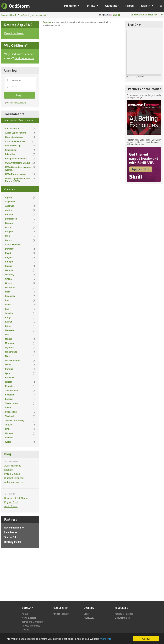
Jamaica (20, 313)
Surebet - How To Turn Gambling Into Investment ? (24, 15)
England (20, 257)
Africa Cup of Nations (20, 133)
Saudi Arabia (20, 390)
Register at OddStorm (16, 498)
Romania (20, 378)
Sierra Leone (20, 403)
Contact (26, 630)
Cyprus (20, 240)
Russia (20, 382)
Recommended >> (14, 528)
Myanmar (20, 348)
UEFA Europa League (20, 174)
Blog (8, 454)
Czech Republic (20, 245)
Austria (20, 210)
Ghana (20, 279)
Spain (20, 408)
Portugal (20, 369)
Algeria (20, 197)
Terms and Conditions (33, 622)
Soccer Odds (11, 537)
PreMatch (70, 6)
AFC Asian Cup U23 (20, 129)
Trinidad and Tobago (20, 421)
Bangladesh (20, 219)
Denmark (20, 249)
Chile (20, 236)
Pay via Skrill (11, 502)
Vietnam (20, 438)
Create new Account (16, 103)
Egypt (20, 253)
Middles (8, 470)
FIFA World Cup (20, 146)
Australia (20, 206)
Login (20, 95)
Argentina (20, 202)
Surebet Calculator (14, 478)
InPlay (91, 6)
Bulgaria (20, 232)
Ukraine (20, 433)
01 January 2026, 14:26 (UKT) (145, 15)
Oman (20, 365)
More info (106, 639)
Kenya (20, 318)
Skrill (86, 614)
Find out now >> (24, 58)
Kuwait (20, 322)
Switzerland (20, 412)
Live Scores (11, 532)
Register (47, 22)
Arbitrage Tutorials (124, 614)
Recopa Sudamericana (20, 159)
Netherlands (20, 352)
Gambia (20, 270)
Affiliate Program (61, 614)
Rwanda (20, 386)
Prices (130, 6)
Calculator (112, 6)
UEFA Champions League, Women (20, 168)
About (25, 614)
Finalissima (20, 150)
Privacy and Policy (31, 626)
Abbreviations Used (15, 482)
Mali (20, 335)
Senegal (20, 399)
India (20, 292)
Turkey (20, 425)
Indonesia (20, 296)
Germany (20, 275)
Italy (20, 309)
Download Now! (14, 33)
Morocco (20, 343)
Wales (20, 442)
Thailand (20, 416)
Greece (20, 283)
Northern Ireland (20, 360)
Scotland (20, 395)
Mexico (20, 339)
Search (161, 6)
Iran (20, 300)
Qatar (20, 373)
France (20, 266)
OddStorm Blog (122, 618)
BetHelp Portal (13, 542)
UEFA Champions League (20, 163)
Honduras (20, 287)
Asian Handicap (13, 466)
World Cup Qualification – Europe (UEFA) (20, 180)
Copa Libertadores (20, 137)
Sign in (146, 6)
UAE (20, 429)
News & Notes (29, 618)
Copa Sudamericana (20, 141)
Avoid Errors (11, 506)
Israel (20, 305)
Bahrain (20, 215)
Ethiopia (20, 262)
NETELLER (89, 618)
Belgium (20, 223)
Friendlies (20, 154)
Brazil (20, 227)
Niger (20, 356)
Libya (20, 326)
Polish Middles (12, 474)
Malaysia (20, 330)
